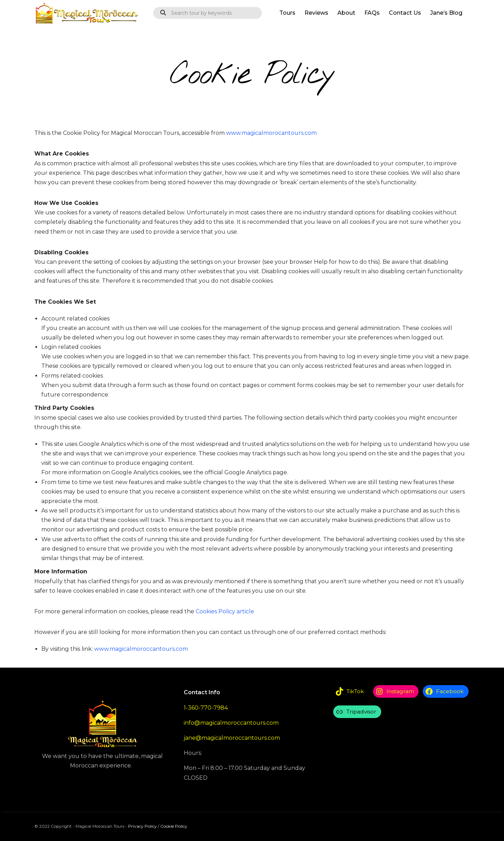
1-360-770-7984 (206, 708)
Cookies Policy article (225, 611)
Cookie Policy (174, 826)
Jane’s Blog (446, 13)
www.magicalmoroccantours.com (141, 649)
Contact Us (405, 13)
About (346, 13)
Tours (287, 13)
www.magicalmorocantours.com (271, 133)
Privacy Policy (142, 826)
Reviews (316, 13)
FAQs (372, 13)
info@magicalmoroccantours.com (231, 723)
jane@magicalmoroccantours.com (232, 738)
